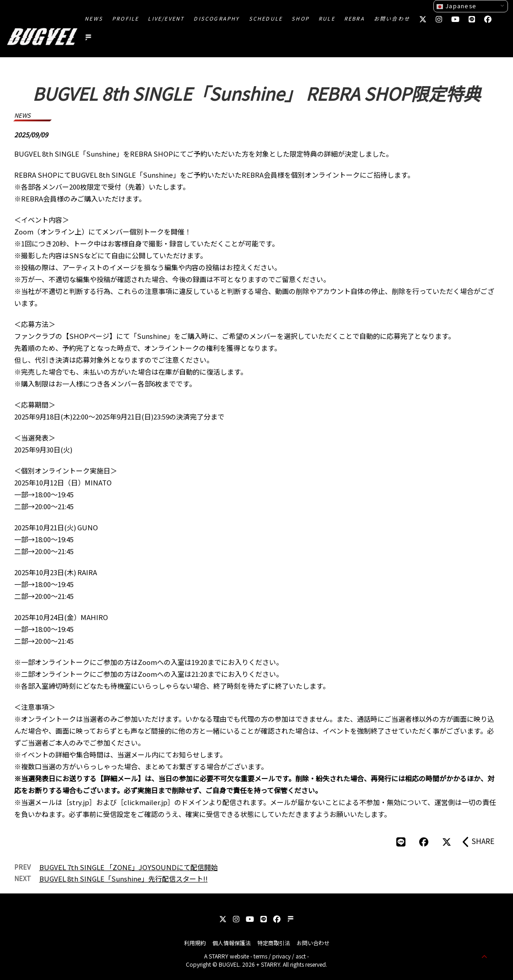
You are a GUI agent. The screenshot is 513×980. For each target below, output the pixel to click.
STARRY (219, 956)
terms (260, 956)
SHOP (300, 18)
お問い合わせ (392, 18)
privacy (281, 956)
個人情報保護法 (232, 943)
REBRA (354, 18)
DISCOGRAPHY (216, 18)
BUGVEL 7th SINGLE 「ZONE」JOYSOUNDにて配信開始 (129, 867)
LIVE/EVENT (166, 18)
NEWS (94, 18)
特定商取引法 (274, 943)
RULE (327, 18)
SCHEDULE (266, 18)
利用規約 (195, 943)
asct (301, 956)
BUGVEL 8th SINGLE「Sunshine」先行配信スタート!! (124, 879)
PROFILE (125, 18)
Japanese (456, 6)
